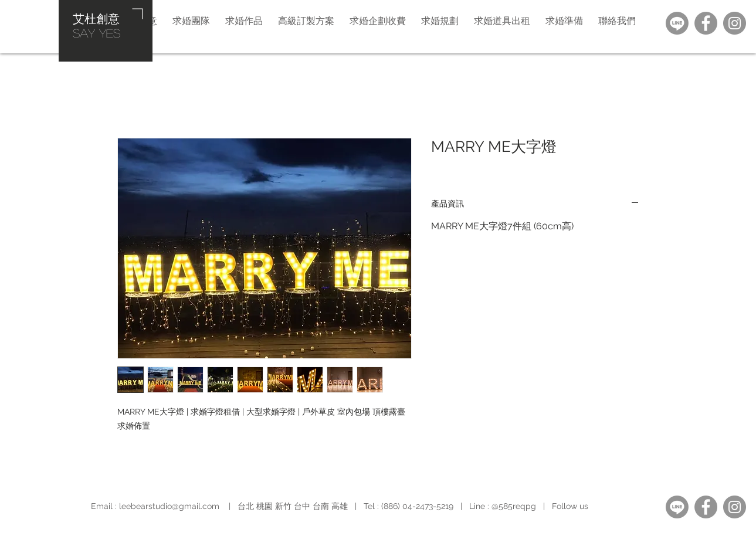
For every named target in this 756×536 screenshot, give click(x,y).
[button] (440, 21)
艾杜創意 (96, 18)
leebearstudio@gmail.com (169, 506)
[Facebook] (706, 23)
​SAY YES (96, 33)
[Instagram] (735, 23)
